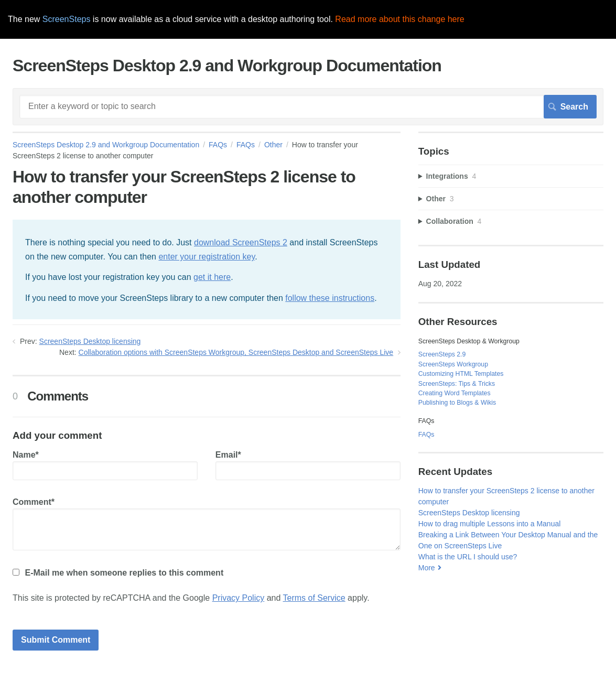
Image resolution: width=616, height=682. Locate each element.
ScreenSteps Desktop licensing (90, 341)
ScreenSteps (67, 19)
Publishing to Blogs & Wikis (457, 403)
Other (273, 145)
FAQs (218, 145)
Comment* (207, 524)
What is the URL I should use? (468, 557)
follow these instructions (330, 298)
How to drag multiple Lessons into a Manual (490, 524)
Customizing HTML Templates (461, 374)
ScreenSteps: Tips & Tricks (457, 384)
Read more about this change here (399, 19)
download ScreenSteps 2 (241, 242)
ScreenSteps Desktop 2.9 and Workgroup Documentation (106, 145)
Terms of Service (314, 598)
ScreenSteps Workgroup (453, 364)
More (427, 568)
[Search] (308, 106)
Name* (105, 465)
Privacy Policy (239, 598)
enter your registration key (207, 257)
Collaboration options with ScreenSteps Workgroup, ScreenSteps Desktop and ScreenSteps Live (236, 352)
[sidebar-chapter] (511, 176)
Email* (308, 465)
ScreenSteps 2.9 (442, 354)
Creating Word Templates (455, 393)
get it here (212, 277)
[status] (207, 269)
